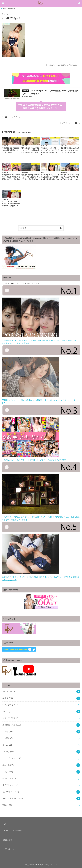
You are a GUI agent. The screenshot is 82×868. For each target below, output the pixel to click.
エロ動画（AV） (12, 725)
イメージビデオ (10, 718)
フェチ (8, 772)
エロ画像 (7, 738)
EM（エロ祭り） (40, 865)
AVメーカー (10, 692)
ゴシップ (8, 752)
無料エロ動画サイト (13, 799)
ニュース (8, 765)
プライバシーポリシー (12, 831)
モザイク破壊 (9, 779)
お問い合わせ (9, 849)
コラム (7, 745)
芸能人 (7, 805)
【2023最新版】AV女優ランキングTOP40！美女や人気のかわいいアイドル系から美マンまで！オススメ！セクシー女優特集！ (39, 340)
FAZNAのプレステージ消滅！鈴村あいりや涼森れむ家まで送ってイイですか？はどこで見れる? (40, 400)
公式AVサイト (11, 792)
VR (6, 712)
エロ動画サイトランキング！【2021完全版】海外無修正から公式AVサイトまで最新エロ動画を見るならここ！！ (41, 577)
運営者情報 (8, 840)
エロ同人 (7, 732)
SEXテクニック (10, 705)
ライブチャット (10, 785)
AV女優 (8, 698)
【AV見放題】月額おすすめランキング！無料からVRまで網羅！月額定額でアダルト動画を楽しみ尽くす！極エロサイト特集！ (41, 517)
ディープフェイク (12, 758)
